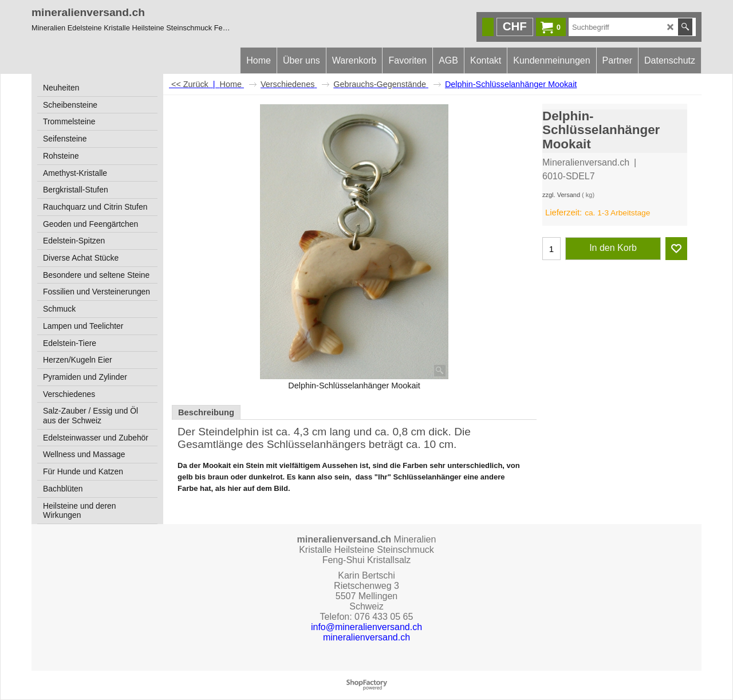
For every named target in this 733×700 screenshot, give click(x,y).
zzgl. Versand (561, 195)
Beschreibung (206, 412)
